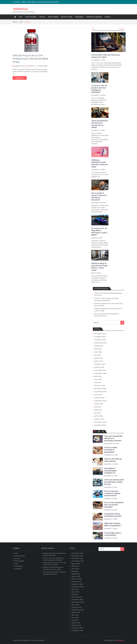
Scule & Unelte (67, 17)
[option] (51, 2)
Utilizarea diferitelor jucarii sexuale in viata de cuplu (100, 163)
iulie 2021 (98, 407)
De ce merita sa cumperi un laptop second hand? (112, 493)
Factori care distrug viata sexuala (113, 460)
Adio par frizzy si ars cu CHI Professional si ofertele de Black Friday (30, 59)
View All (121, 29)
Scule (16, 564)
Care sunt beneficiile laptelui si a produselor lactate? (113, 438)
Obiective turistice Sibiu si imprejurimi (112, 524)
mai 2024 (98, 355)
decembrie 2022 (100, 389)
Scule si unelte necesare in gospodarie (111, 450)
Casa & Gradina (31, 17)
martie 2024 (99, 361)
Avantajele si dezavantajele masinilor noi (110, 471)
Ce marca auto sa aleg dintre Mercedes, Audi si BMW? (99, 232)
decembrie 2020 (100, 422)
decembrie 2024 (100, 334)
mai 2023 (98, 382)
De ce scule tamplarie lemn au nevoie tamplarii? (114, 505)
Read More (20, 78)
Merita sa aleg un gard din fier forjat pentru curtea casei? (99, 267)
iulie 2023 (98, 376)
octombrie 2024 (100, 340)
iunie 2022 (98, 395)
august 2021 (99, 404)
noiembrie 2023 (100, 370)
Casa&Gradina (20, 556)
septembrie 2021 (100, 401)
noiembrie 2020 (100, 425)
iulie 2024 (98, 349)
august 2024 (99, 346)
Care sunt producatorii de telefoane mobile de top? (114, 482)
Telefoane (18, 569)
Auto (20, 17)
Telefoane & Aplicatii (94, 17)
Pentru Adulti (53, 17)
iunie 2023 (98, 379)
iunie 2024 (98, 352)
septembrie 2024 (101, 343)
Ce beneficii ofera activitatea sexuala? (113, 515)
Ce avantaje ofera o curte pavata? (113, 534)
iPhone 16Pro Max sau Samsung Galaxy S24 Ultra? (40, 2)
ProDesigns (120, 640)
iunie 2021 (98, 410)
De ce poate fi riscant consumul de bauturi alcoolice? (99, 196)
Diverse (42, 17)
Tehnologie (79, 17)
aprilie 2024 (99, 358)
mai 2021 (98, 413)
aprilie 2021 (99, 416)
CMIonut (31, 66)
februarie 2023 (100, 386)
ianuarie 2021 (99, 419)
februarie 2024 (100, 364)
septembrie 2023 (101, 373)
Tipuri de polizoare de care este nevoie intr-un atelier (100, 124)
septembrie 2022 (101, 392)
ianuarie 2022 (99, 398)
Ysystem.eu (20, 9)
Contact (107, 17)
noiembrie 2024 (100, 337)
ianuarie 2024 (99, 367)
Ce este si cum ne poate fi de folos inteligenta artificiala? (99, 89)
